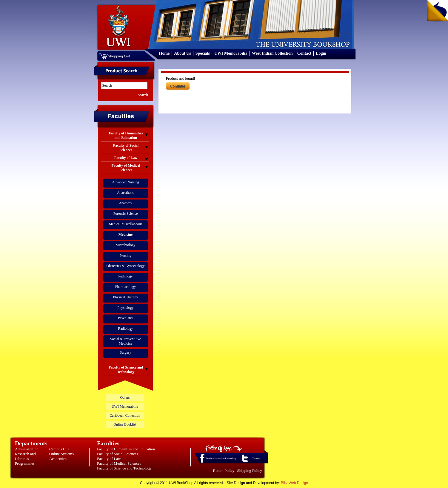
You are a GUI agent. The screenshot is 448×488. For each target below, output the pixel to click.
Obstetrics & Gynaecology (126, 266)
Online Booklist (125, 424)
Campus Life (59, 449)
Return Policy (224, 471)
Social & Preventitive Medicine (126, 341)
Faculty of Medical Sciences (119, 463)
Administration (27, 449)
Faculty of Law (109, 459)
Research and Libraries (25, 456)
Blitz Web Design (294, 483)
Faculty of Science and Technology (124, 468)
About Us (182, 53)
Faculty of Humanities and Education (126, 449)
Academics (58, 459)
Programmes (25, 463)
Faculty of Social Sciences (118, 454)
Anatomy (126, 203)
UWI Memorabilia (231, 53)
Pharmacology (126, 287)
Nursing (126, 255)
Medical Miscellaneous (126, 224)
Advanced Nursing (125, 182)
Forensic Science (126, 214)
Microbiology (126, 245)
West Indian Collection (272, 53)
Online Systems (61, 454)
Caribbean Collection (125, 415)
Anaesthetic (126, 193)
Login (321, 53)
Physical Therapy (126, 297)
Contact (304, 53)
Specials (203, 53)
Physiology (125, 308)
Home (164, 53)
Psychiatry (126, 318)
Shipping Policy (250, 471)
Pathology (126, 276)
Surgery (126, 352)
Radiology (126, 329)
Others (125, 398)
